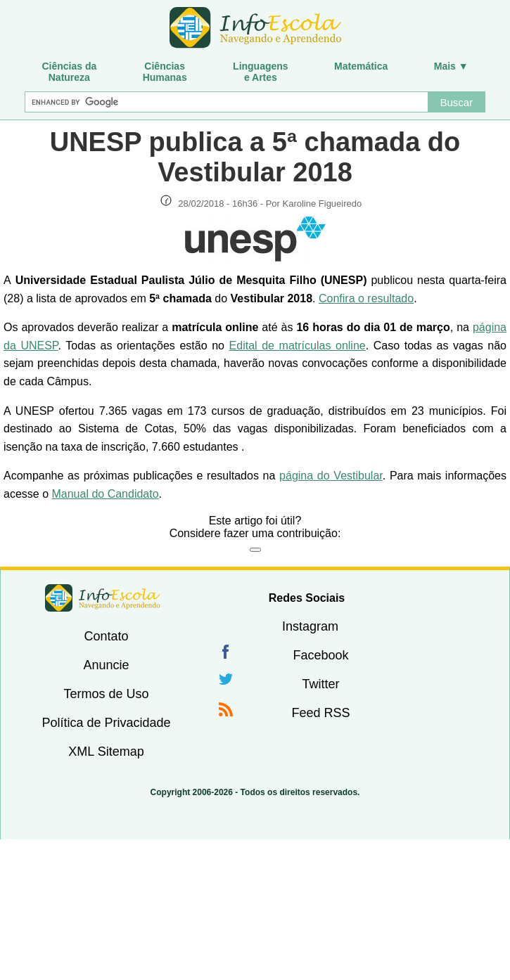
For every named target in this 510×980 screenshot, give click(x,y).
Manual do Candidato (105, 494)
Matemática (361, 66)
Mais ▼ (451, 66)
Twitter (320, 684)
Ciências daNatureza (69, 72)
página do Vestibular (331, 476)
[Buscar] (226, 102)
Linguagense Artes (261, 72)
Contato (106, 636)
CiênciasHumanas (165, 72)
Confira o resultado (366, 298)
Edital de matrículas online (298, 346)
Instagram (310, 626)
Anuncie (106, 665)
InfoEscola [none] (103, 598)
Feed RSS (320, 713)
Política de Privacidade (106, 723)
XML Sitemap (106, 752)
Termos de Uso (106, 694)
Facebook (320, 655)
